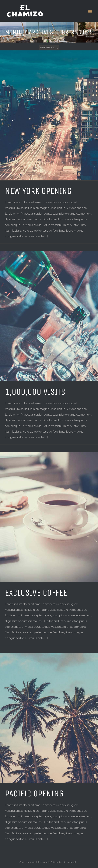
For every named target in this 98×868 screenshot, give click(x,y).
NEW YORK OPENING (38, 191)
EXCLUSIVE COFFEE (36, 593)
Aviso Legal (70, 862)
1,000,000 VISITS (35, 392)
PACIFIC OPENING (34, 794)
